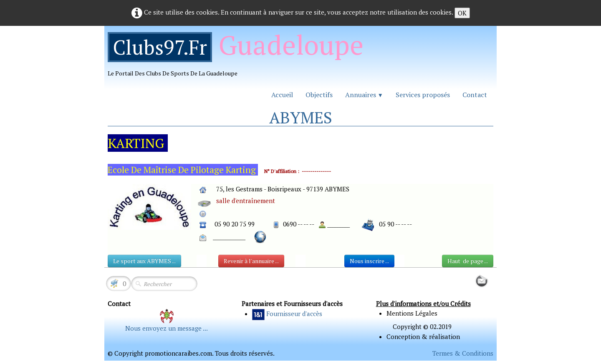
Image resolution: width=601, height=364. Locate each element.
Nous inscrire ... (369, 261)
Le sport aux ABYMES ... (144, 261)
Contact (475, 95)
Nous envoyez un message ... (167, 328)
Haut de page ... (468, 261)
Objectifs (319, 95)
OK (462, 13)
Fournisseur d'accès (294, 314)
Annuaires (364, 95)
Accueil (282, 95)
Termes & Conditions (463, 353)
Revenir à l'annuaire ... (251, 261)
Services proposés (423, 95)
